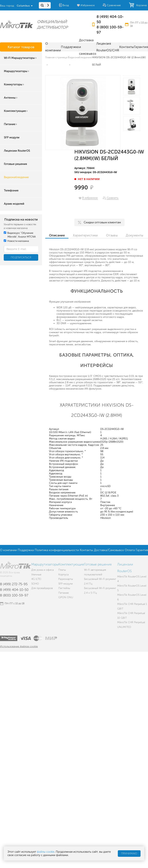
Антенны (11, 98)
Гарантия (141, 47)
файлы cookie (46, 852)
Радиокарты (66, 579)
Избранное (88, 5)
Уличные (36, 575)
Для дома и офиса (42, 570)
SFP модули (12, 137)
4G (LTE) (36, 579)
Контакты (127, 47)
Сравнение (114, 5)
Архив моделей (14, 204)
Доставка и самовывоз (88, 47)
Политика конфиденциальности (57, 550)
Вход (66, 5)
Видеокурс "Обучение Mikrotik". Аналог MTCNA (20, 235)
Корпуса (63, 575)
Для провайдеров (42, 588)
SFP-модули (66, 584)
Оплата (130, 550)
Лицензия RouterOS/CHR (108, 47)
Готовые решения (15, 164)
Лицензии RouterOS (17, 151)
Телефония (11, 190)
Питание (11, 124)
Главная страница (56, 57)
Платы (62, 570)
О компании (53, 47)
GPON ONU (66, 597)
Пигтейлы (64, 588)
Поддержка (70, 47)
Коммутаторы (14, 84)
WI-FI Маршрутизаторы (21, 58)
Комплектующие (16, 111)
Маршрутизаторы (17, 71)
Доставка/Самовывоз (109, 550)
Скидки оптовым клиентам (102, 222)
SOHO (35, 584)
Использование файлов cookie (19, 646)
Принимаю (129, 854)
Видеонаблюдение (16, 177)
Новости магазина (16, 241)
